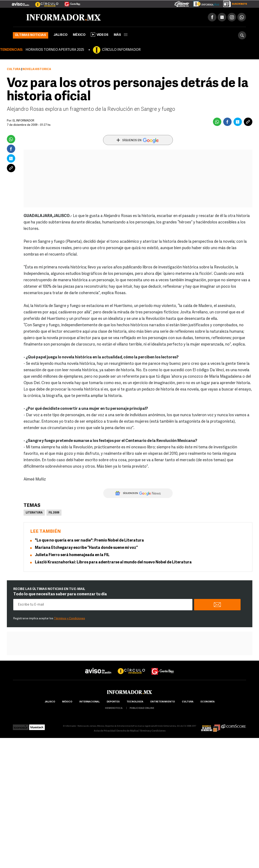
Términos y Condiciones (70, 619)
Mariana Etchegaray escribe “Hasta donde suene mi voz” (86, 548)
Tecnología (135, 702)
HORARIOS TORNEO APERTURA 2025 (55, 50)
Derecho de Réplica (127, 731)
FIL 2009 (54, 513)
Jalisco (61, 35)
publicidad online (142, 708)
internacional (89, 702)
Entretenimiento (163, 702)
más (121, 35)
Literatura (34, 513)
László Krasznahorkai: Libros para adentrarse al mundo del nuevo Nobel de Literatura (113, 562)
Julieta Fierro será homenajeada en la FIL (72, 555)
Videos (100, 34)
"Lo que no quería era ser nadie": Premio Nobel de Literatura (89, 541)
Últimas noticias (31, 35)
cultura (188, 702)
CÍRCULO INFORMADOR (121, 50)
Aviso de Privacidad (105, 731)
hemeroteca (114, 708)
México (79, 35)
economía (208, 702)
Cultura (14, 69)
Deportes (113, 702)
